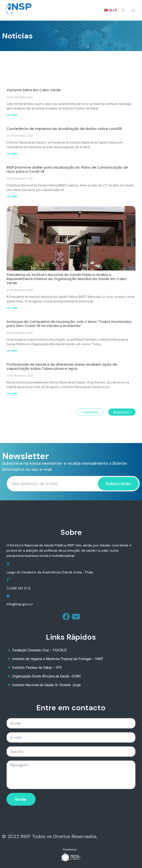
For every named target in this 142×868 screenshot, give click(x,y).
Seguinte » (122, 412)
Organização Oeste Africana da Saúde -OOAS (46, 676)
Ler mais (12, 115)
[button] (133, 10)
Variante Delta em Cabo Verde (34, 90)
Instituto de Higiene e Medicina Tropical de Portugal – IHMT (58, 659)
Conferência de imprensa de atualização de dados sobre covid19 (64, 129)
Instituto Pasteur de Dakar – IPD (37, 668)
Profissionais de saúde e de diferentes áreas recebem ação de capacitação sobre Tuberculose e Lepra (62, 367)
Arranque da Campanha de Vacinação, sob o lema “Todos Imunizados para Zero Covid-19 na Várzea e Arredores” (69, 324)
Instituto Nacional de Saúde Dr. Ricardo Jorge (46, 685)
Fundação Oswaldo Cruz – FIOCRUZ (40, 650)
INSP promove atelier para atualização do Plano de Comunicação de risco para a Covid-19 (67, 169)
